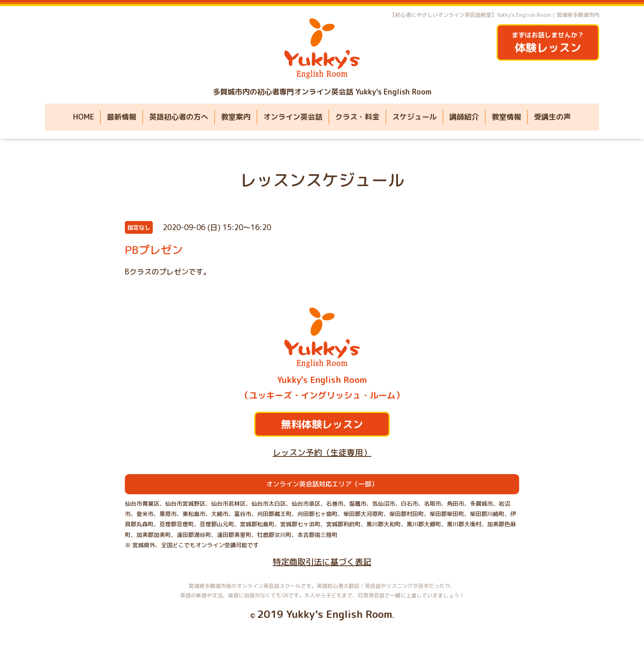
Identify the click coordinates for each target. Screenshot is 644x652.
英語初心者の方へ (179, 117)
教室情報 (506, 117)
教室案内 (236, 117)
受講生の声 (552, 117)
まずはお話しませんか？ (548, 43)
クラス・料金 (357, 117)
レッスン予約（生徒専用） (322, 452)
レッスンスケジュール (322, 180)
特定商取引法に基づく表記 (322, 562)
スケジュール (414, 117)
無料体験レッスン (322, 424)
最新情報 (122, 117)
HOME (84, 117)
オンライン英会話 (293, 117)
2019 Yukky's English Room (325, 614)
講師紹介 (464, 117)
